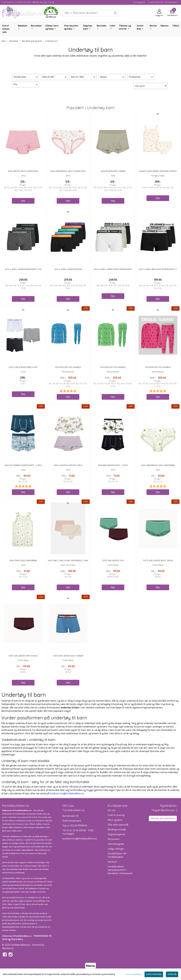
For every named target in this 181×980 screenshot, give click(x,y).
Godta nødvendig (154, 974)
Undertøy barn (50, 41)
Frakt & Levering (116, 815)
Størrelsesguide (139, 2)
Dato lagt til (140, 86)
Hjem (4, 41)
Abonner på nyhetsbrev (163, 818)
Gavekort (112, 862)
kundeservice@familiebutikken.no (67, 794)
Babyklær (23, 26)
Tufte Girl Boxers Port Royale (23, 656)
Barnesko (102, 26)
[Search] (90, 13)
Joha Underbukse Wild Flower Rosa (68, 171)
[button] (51, 13)
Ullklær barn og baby (52, 27)
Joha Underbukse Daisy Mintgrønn (158, 465)
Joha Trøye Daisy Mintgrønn (23, 561)
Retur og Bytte (115, 820)
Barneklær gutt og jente (31, 41)
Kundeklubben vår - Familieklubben (163, 2)
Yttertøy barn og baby (71, 27)
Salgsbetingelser (117, 834)
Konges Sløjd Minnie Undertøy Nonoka (158, 171)
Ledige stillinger (116, 849)
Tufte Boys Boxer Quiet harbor (68, 656)
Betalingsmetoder (117, 830)
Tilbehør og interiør (125, 27)
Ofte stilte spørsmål (118, 825)
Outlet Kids (140, 27)
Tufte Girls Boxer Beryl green (158, 561)
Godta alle (172, 974)
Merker (153, 26)
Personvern (114, 839)
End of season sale (6, 29)
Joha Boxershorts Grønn (113, 171)
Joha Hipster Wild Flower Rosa (23, 171)
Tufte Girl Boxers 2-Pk (113, 561)
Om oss (112, 810)
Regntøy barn (88, 27)
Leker (113, 26)
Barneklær (36, 26)
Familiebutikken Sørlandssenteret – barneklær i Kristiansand (120, 870)
